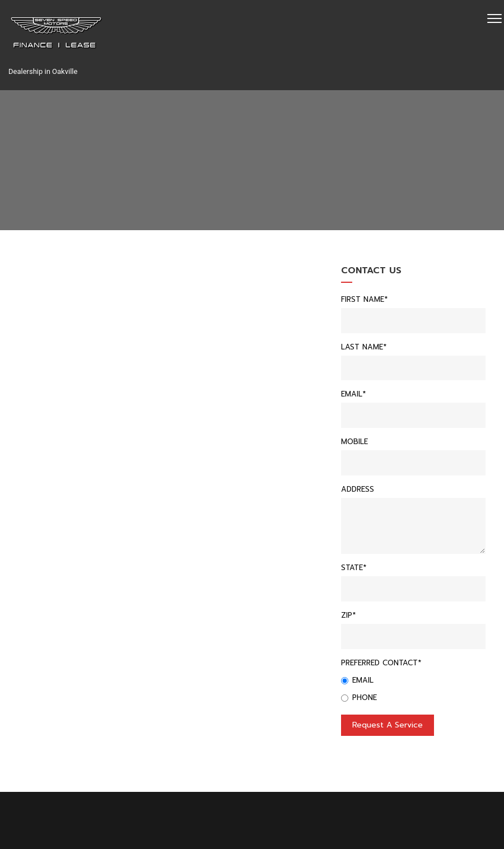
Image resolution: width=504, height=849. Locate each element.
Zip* (348, 615)
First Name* (364, 299)
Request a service (388, 725)
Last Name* (364, 347)
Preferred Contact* (381, 663)
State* (354, 568)
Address (358, 489)
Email (357, 680)
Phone (359, 698)
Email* (353, 394)
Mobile (354, 442)
